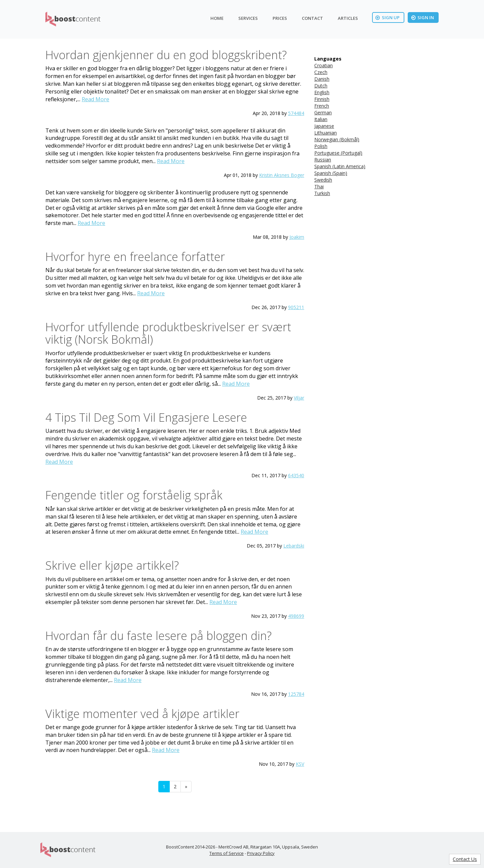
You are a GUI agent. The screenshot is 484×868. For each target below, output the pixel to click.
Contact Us (465, 859)
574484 (296, 113)
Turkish (322, 193)
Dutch (321, 86)
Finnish (322, 99)
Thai (319, 186)
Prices (280, 18)
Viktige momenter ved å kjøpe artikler (142, 714)
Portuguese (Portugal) (338, 153)
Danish (322, 79)
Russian (323, 160)
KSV (300, 764)
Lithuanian (326, 133)
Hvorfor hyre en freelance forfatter (135, 257)
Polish (321, 146)
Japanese (324, 126)
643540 (296, 475)
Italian (321, 119)
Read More (95, 99)
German (323, 112)
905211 (296, 307)
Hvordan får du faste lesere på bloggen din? (158, 636)
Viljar (299, 398)
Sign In (422, 17)
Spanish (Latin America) (340, 166)
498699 (296, 616)
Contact (312, 18)
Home (217, 18)
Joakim (297, 237)
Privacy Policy (261, 853)
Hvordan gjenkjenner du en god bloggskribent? (166, 55)
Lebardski (294, 546)
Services (248, 18)
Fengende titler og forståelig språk (134, 495)
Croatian (324, 65)
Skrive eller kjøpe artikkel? (112, 565)
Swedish (323, 180)
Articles (348, 18)
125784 (296, 694)
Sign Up (388, 17)
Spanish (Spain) (331, 173)
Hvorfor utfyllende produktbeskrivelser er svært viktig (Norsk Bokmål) (168, 333)
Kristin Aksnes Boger (282, 175)
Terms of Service (227, 853)
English (322, 92)
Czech (321, 72)
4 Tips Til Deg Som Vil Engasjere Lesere (146, 417)
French (322, 106)
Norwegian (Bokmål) (337, 139)
